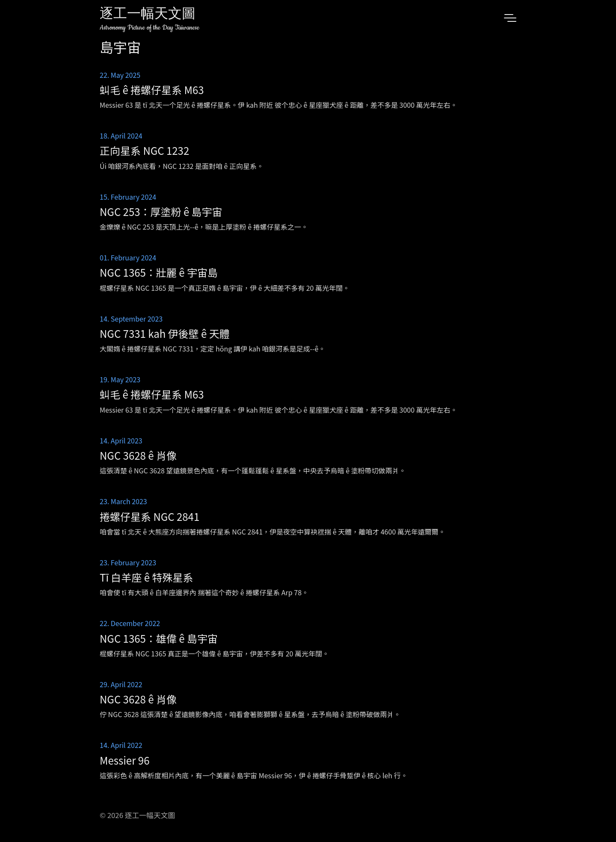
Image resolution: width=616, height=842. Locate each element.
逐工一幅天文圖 (148, 15)
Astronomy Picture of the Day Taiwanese (150, 28)
